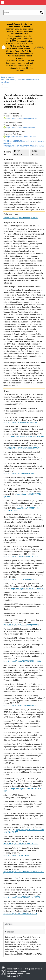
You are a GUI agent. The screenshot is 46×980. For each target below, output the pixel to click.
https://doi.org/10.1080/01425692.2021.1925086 (22, 661)
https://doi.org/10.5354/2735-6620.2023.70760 (26, 146)
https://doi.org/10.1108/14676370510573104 (21, 844)
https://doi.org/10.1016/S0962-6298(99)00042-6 (22, 625)
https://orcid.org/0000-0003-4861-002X (21, 127)
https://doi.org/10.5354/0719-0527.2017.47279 (22, 897)
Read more (20, 71)
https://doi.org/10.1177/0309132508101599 (20, 580)
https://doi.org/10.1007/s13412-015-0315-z (20, 914)
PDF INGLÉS (35, 153)
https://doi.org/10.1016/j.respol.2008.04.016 (25, 448)
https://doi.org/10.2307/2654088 (16, 855)
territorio (34, 218)
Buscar (42, 13)
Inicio (3, 77)
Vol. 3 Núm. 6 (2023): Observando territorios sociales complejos (20, 81)
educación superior (11, 218)
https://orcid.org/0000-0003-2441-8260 (21, 118)
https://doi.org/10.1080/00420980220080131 (21, 706)
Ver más (26, 46)
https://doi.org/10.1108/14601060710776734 (21, 557)
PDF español (18, 153)
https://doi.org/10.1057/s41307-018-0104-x (28, 436)
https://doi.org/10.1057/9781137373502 (19, 473)
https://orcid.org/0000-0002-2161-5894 (21, 137)
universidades (25, 218)
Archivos (11, 77)
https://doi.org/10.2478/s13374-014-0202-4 (20, 422)
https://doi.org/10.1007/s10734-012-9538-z (28, 589)
